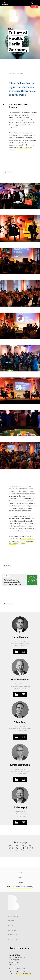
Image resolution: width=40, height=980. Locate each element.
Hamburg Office (15, 729)
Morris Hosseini (20, 637)
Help (11, 926)
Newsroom (14, 916)
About (20, 878)
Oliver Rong (20, 722)
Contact (13, 940)
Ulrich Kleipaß (20, 807)
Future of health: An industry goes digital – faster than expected (22, 541)
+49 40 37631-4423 (20, 731)
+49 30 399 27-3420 (20, 774)
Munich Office (15, 686)
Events (20, 882)
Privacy (12, 930)
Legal (11, 921)
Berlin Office (15, 644)
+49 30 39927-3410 (20, 816)
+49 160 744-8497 (20, 646)
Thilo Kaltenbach (20, 680)
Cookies (13, 935)
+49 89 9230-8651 (20, 688)
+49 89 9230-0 (22, 969)
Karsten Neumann (20, 765)
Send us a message (24, 974)
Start (20, 873)
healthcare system (24, 147)
